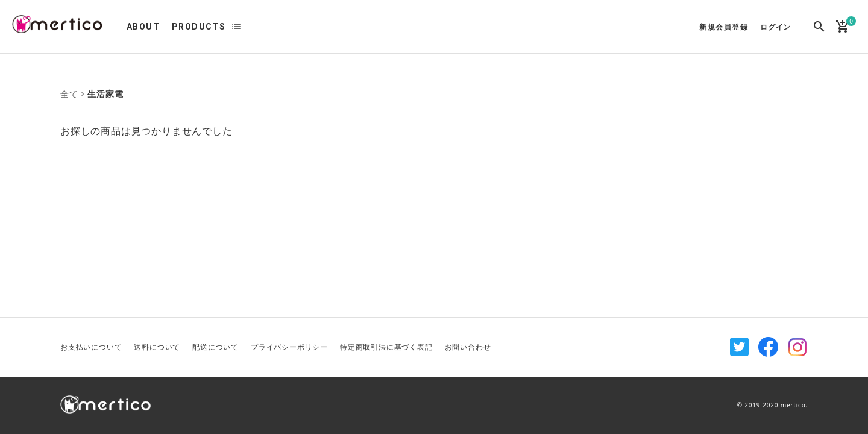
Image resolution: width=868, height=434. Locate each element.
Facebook (769, 347)
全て (69, 94)
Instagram (797, 347)
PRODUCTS (199, 27)
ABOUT (143, 27)
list (236, 27)
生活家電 (105, 94)
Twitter (740, 347)
